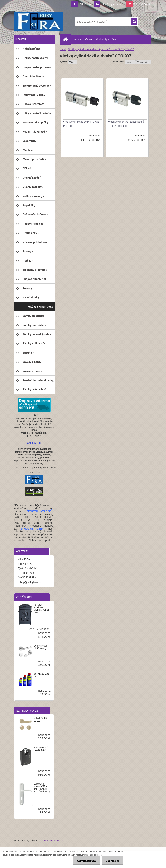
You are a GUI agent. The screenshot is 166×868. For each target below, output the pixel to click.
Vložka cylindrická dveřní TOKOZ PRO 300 (81, 124)
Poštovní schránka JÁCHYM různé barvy (41, 608)
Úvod (63, 49)
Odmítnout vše (86, 861)
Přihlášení (85, 4)
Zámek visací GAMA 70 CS (41, 749)
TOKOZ (130, 49)
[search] (134, 22)
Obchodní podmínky (106, 39)
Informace (89, 39)
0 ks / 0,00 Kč (142, 4)
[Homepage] (66, 39)
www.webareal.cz (53, 840)
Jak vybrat (77, 39)
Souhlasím (112, 861)
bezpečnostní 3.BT (113, 49)
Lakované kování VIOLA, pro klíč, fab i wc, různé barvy (42, 787)
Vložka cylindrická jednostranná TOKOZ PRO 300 (126, 124)
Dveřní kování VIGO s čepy (41, 647)
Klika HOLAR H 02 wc (41, 719)
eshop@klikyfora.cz (29, 582)
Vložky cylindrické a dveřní (84, 49)
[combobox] (130, 62)
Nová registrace (111, 4)
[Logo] (38, 21)
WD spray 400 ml (41, 675)
